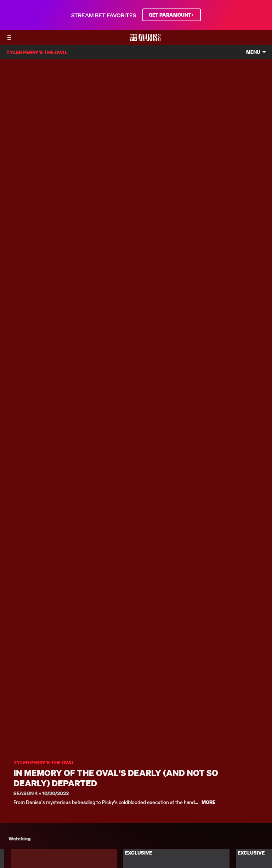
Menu (253, 52)
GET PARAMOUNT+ (172, 15)
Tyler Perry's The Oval (44, 763)
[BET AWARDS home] (145, 40)
